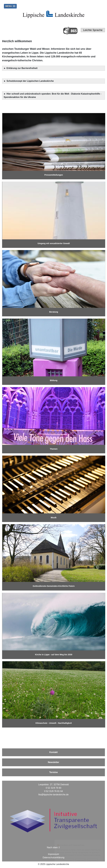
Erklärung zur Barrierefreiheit (22, 68)
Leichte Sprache (93, 30)
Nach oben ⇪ (54, 847)
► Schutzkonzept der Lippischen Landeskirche (29, 81)
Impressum (53, 854)
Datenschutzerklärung (53, 857)
